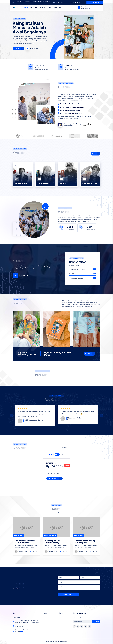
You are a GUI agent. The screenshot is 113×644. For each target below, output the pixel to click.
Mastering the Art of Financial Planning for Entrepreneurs (54, 543)
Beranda (25, 8)
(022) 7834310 (86, 8)
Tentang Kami (57, 8)
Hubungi (88, 354)
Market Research (18, 536)
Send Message (68, 594)
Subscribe (96, 622)
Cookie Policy (55, 642)
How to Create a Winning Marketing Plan (85, 542)
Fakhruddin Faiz (21, 183)
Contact (49, 8)
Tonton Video (21, 275)
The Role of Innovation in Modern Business (25, 542)
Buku (94, 154)
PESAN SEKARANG (53, 478)
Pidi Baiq (63, 183)
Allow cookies (93, 642)
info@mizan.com (60, 2)
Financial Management (50, 536)
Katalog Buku (34, 8)
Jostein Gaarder (44, 183)
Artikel (41, 8)
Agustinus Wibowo (90, 183)
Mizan (44, 617)
